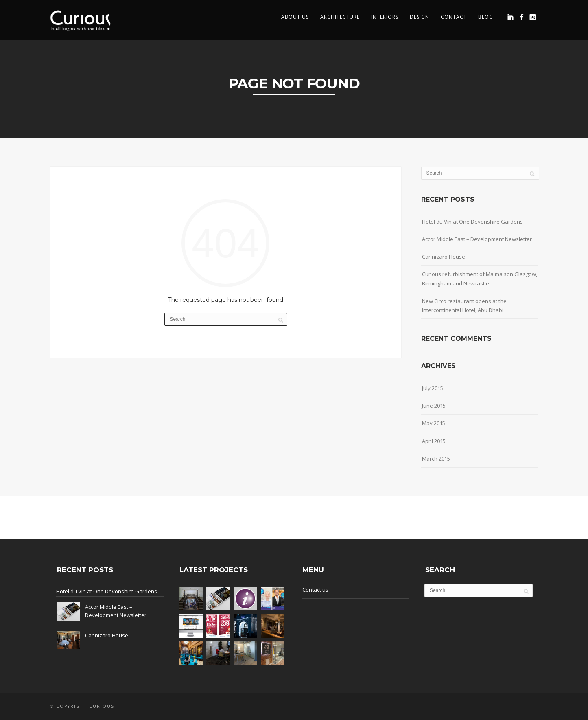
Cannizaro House (444, 257)
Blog (486, 17)
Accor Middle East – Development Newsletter (477, 239)
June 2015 (434, 406)
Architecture (340, 17)
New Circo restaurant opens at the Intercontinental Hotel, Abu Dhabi (464, 305)
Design (420, 17)
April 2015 (434, 441)
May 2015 (434, 423)
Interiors (385, 17)
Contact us (315, 590)
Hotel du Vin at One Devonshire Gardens (472, 222)
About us (295, 17)
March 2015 (436, 459)
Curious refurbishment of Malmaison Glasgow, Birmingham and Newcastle (480, 279)
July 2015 (433, 388)
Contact (454, 17)
